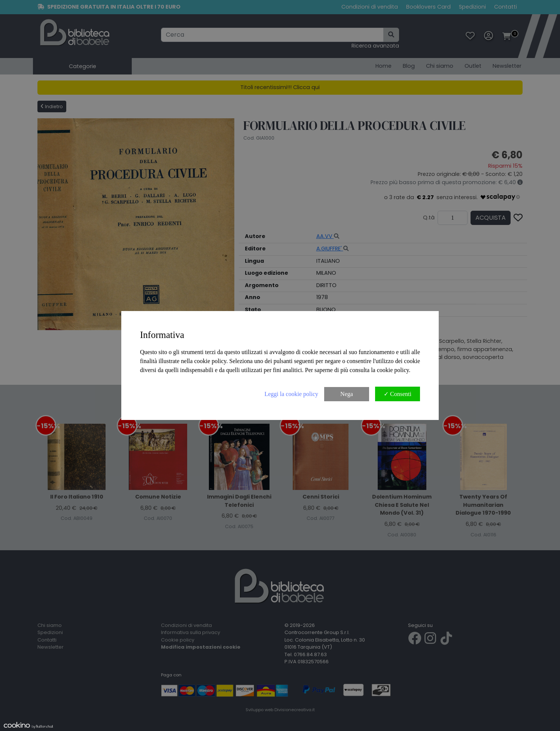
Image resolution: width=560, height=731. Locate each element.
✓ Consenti (398, 394)
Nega (347, 394)
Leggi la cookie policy (291, 394)
